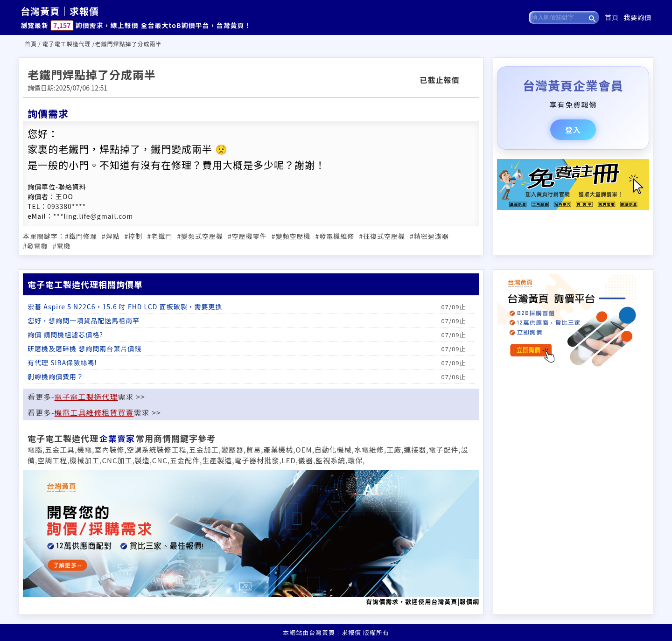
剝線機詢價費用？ (56, 376)
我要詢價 (637, 17)
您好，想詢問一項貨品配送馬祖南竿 (84, 320)
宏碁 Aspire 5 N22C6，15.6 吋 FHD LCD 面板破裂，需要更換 (125, 307)
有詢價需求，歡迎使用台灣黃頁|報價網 (251, 538)
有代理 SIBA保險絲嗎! (62, 362)
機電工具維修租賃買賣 (94, 412)
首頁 (612, 17)
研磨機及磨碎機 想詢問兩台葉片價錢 (84, 348)
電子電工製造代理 (67, 44)
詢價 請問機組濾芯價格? (65, 334)
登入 (573, 130)
